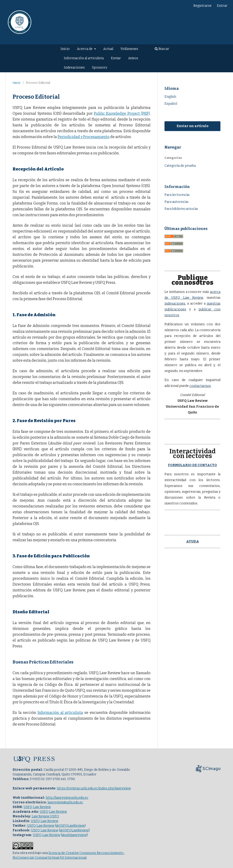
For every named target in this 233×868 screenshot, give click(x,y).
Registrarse (202, 6)
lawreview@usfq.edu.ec (65, 802)
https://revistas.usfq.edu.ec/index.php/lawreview (94, 788)
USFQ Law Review (37, 807)
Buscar (162, 49)
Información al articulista (84, 58)
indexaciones (175, 304)
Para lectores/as (177, 195)
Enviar (116, 58)
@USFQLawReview (70, 826)
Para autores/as (176, 202)
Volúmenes (129, 49)
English (170, 97)
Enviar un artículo (193, 126)
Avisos (133, 58)
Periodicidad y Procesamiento (84, 137)
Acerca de (85, 49)
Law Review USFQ (45, 816)
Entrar (222, 6)
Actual (108, 49)
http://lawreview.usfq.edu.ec (67, 798)
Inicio (65, 49)
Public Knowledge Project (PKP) (122, 113)
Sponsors (100, 68)
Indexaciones (74, 68)
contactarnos (200, 386)
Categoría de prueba (180, 166)
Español (171, 104)
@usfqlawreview (74, 835)
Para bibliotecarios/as (181, 209)
